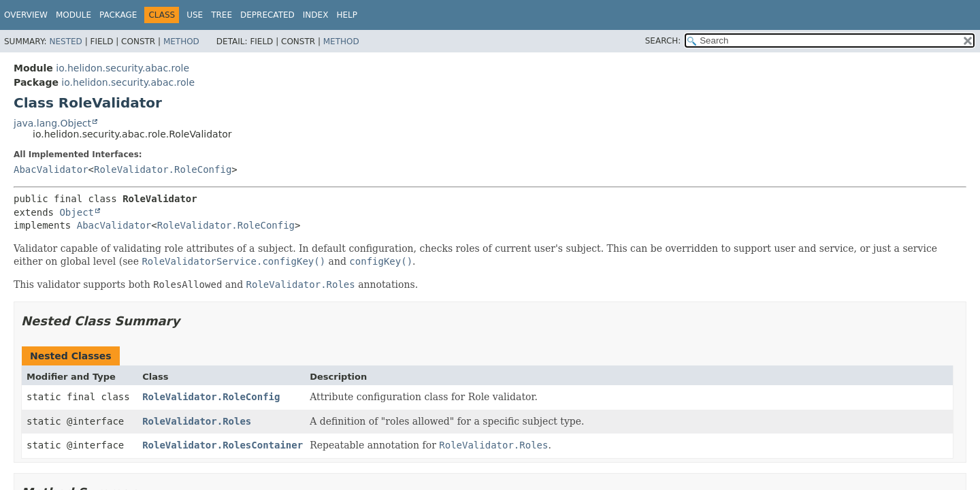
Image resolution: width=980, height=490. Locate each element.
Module (73, 15)
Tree (222, 15)
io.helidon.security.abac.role (122, 68)
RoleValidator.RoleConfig (163, 169)
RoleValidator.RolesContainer (223, 445)
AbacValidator (51, 169)
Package (118, 15)
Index (316, 15)
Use (195, 15)
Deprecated (267, 15)
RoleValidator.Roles (197, 421)
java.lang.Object (52, 123)
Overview (26, 15)
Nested (65, 42)
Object (77, 212)
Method (181, 42)
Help (347, 15)
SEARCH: (663, 41)
